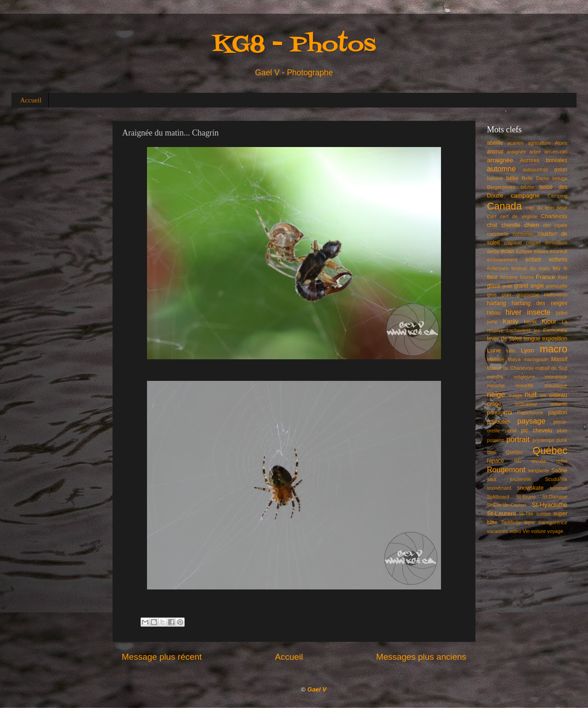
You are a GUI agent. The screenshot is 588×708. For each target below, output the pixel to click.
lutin (511, 351)
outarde (559, 404)
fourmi (527, 277)
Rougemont (506, 470)
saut (492, 479)
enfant (533, 260)
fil (565, 268)
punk (562, 440)
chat (492, 225)
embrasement (502, 260)
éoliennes (498, 268)
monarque (556, 377)
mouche (496, 385)
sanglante (539, 470)
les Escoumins (551, 330)
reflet (562, 461)
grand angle (529, 286)
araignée (516, 152)
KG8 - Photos (294, 45)
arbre (535, 152)
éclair (508, 251)
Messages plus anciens (421, 657)
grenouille (557, 286)
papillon (558, 413)
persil (511, 430)
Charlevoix (554, 216)
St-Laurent (501, 513)
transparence (553, 522)
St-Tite (526, 514)
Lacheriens (519, 330)
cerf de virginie (519, 216)
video (515, 531)
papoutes (498, 422)
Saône (559, 470)
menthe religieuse (511, 377)
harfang (496, 303)
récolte (539, 461)
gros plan (499, 295)
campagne (525, 195)
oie (543, 395)
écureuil (559, 251)
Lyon (528, 350)
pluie (562, 430)
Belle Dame (536, 178)
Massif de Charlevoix (510, 368)
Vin (526, 531)
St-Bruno (526, 497)
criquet (533, 243)
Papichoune (530, 413)
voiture (538, 531)
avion (561, 170)
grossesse (528, 295)
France (546, 277)
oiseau (558, 395)
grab (507, 286)
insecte (539, 312)
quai (492, 452)
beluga (560, 178)
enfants (558, 260)
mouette (524, 385)
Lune (494, 350)
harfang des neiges (540, 303)
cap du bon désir (547, 208)
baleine (495, 178)
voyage (555, 531)
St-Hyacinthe (550, 505)
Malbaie (496, 359)
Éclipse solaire (532, 251)
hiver (513, 312)
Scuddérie (556, 479)
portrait (518, 439)
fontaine (509, 277)
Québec (550, 450)
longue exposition (546, 339)
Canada (504, 206)
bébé (512, 178)
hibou (494, 313)
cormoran (523, 234)
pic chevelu (537, 430)
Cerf (492, 216)
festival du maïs (530, 268)
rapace (495, 461)
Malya (514, 359)
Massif (559, 359)
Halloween (556, 295)
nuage (515, 395)
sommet (559, 488)
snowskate (530, 488)
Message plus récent (162, 657)
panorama (500, 413)
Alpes (561, 143)
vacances (498, 531)
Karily (511, 321)
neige (496, 394)
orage (494, 404)
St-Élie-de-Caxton (506, 505)
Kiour (549, 321)
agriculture (539, 143)
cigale (561, 225)
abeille (495, 143)
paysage (531, 421)
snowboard (499, 488)
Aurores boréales (544, 160)
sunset (543, 514)
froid (563, 277)
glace (494, 286)
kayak (530, 322)
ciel (547, 225)
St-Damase (555, 497)
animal (495, 152)
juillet (562, 313)
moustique (556, 385)
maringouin (536, 359)
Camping (557, 196)
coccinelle (498, 234)
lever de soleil (504, 339)
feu (557, 268)
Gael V (317, 689)
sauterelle (521, 479)
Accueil (31, 100)
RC (518, 461)
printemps (543, 440)
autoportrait (535, 170)
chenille (511, 225)
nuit (531, 394)
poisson (495, 440)
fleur (492, 277)
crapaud (513, 243)
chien (531, 225)
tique (529, 522)
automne (501, 169)
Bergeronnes (501, 187)
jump (492, 322)
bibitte (528, 187)
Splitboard (498, 497)
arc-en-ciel (556, 152)
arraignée (500, 160)
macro (554, 349)
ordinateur (526, 404)
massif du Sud (551, 368)
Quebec (514, 452)
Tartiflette (511, 522)
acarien (515, 143)
